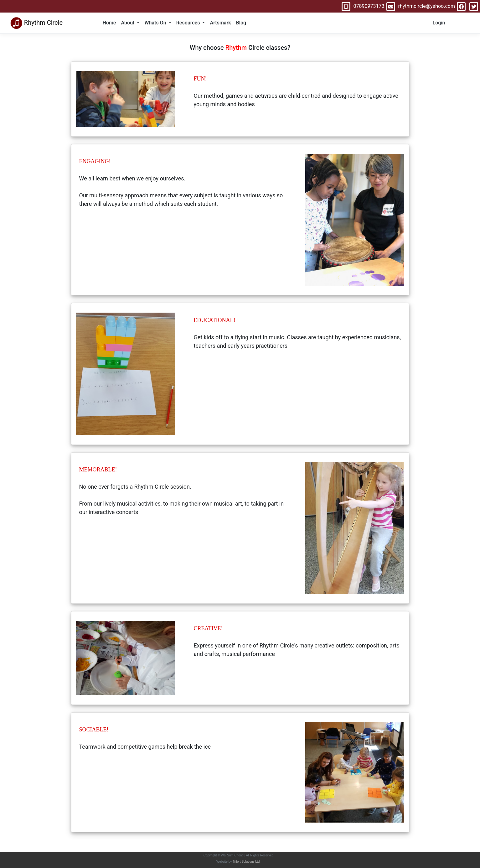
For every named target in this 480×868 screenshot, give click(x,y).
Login (439, 23)
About (128, 23)
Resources (189, 23)
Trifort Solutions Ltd (246, 862)
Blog (241, 23)
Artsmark (220, 23)
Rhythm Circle (36, 23)
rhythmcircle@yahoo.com (420, 6)
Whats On (156, 23)
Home (109, 23)
